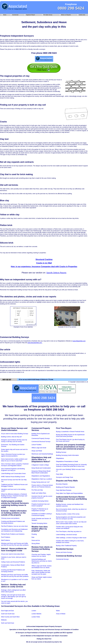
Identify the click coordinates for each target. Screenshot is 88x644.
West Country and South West (10, 617)
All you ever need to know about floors (13, 554)
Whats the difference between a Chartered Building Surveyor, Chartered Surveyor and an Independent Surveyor (14, 496)
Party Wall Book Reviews (64, 490)
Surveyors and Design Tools (64, 477)
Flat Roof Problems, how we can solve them (14, 526)
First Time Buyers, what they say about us (69, 531)
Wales (58, 611)
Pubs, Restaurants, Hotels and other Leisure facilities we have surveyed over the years (41, 572)
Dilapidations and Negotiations (41, 476)
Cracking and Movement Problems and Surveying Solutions (13, 522)
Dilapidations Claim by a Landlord (42, 479)
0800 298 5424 (71, 8)
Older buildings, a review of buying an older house (71, 538)
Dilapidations (60, 458)
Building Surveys (61, 452)
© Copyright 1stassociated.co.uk (78, 382)
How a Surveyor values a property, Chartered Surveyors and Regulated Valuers (15, 465)
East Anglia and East (7, 611)
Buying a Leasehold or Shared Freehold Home (70, 432)
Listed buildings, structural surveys (66, 535)
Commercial (14, 15)
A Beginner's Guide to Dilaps (40, 465)
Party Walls (59, 474)
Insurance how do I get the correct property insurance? (42, 497)
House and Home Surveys (64, 552)
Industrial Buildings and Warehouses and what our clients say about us (42, 561)
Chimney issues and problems (10, 518)
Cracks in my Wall (44, 263)
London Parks (36, 617)
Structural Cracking (44, 259)
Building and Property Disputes (65, 487)
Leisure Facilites (36, 445)
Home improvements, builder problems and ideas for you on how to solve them (14, 460)
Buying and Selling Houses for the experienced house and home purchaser (70, 436)
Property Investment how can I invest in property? (41, 505)
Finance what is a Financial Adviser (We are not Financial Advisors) (42, 486)
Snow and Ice (36, 540)
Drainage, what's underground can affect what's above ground (13, 591)
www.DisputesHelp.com (35, 343)
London (34, 611)
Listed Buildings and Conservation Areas (13, 474)
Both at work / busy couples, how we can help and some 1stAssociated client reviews (71, 523)
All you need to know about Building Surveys (15, 434)
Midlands (4, 620)
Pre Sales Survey (47, 15)
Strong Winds (36, 544)
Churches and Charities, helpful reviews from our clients (41, 555)
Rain (33, 537)
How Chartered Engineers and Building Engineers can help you (13, 470)
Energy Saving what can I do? (41, 482)
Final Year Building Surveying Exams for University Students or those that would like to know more (71, 465)
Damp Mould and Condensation (41, 468)
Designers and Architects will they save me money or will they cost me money (14, 441)
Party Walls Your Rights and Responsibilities (69, 493)
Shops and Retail (37, 451)
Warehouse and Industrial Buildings (42, 454)
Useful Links (81, 15)
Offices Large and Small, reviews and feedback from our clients (41, 567)
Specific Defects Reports (56, 273)
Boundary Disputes (62, 484)
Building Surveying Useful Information (67, 455)
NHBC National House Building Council (13, 477)
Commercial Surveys (62, 559)
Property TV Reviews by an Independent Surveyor (40, 510)
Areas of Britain (61, 614)
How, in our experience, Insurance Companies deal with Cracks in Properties (44, 267)
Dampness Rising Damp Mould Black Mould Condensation (41, 472)
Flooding (34, 534)
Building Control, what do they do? (12, 437)
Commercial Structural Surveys (41, 442)
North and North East (8, 623)
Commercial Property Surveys (41, 438)
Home (4, 15)
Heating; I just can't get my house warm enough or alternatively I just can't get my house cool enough (14, 597)
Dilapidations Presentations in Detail (67, 461)
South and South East (8, 614)
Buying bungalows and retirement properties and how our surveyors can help (71, 518)
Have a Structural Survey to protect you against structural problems (13, 455)
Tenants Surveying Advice (39, 523)
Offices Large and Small (39, 448)
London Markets (36, 614)
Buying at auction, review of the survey (68, 514)
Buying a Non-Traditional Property (66, 546)
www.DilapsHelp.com (79, 341)
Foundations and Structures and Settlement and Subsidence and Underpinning (14, 530)
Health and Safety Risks (39, 493)
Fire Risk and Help (37, 490)
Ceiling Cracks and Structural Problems (13, 562)
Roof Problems (6, 537)
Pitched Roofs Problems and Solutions (13, 534)
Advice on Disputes (65, 15)
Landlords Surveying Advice (40, 501)
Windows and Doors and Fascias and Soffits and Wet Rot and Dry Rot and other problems (15, 544)
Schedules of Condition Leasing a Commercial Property (42, 515)
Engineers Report (30, 15)
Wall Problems (6, 540)
